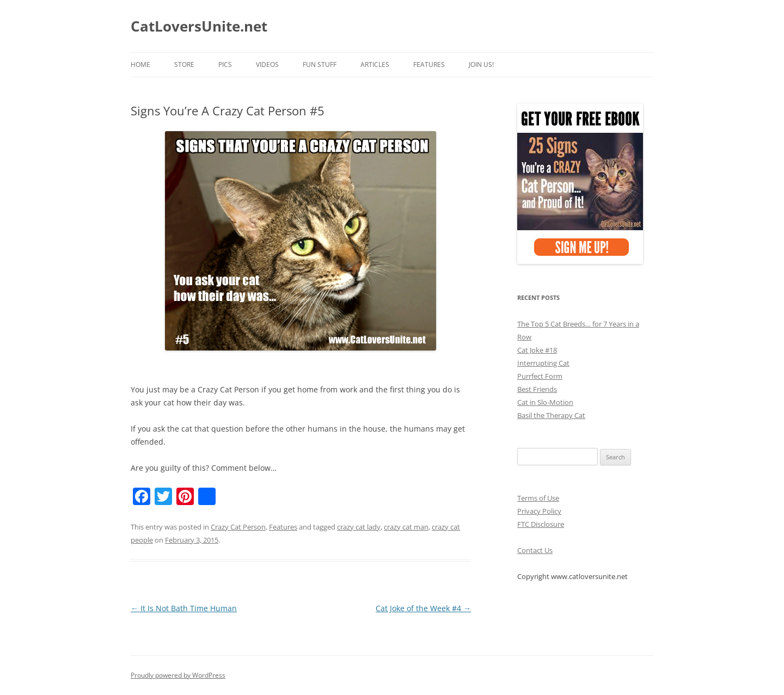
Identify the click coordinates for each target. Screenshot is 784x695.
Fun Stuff (320, 64)
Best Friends (537, 389)
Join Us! (481, 64)
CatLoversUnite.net (199, 26)
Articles (375, 64)
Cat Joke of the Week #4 (423, 608)
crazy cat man (406, 527)
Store (184, 64)
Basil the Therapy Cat (551, 415)
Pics (225, 64)
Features (429, 64)
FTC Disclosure (541, 524)
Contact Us (535, 550)
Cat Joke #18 (537, 350)
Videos (267, 64)
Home (140, 64)
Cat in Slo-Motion (545, 402)
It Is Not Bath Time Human (184, 608)
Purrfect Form (540, 376)
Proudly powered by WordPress (178, 675)
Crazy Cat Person (238, 527)
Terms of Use (538, 498)
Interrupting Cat (543, 363)
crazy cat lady (359, 527)
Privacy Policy (539, 511)
